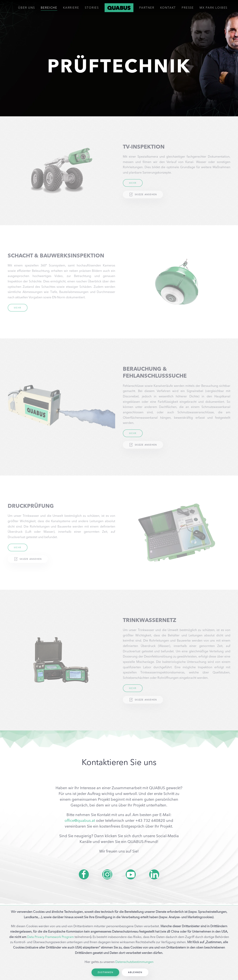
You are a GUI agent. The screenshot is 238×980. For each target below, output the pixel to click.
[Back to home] (119, 8)
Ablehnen (135, 972)
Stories (92, 8)
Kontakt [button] (168, 8)
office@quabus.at (80, 820)
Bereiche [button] (49, 8)
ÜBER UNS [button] (26, 8)
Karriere (71, 8)
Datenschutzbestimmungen (134, 962)
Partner (147, 8)
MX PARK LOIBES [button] (213, 8)
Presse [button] (188, 8)
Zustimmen (105, 972)
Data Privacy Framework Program (50, 937)
